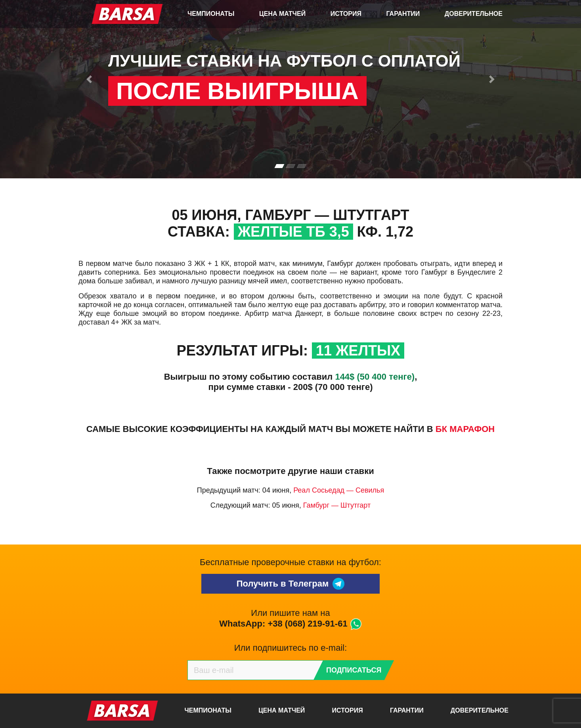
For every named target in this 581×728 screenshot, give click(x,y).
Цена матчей (282, 14)
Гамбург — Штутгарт (337, 505)
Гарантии (403, 14)
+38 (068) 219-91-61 (307, 624)
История (346, 14)
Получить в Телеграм (291, 584)
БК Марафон (465, 429)
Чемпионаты (211, 14)
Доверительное (474, 14)
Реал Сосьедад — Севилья (339, 490)
